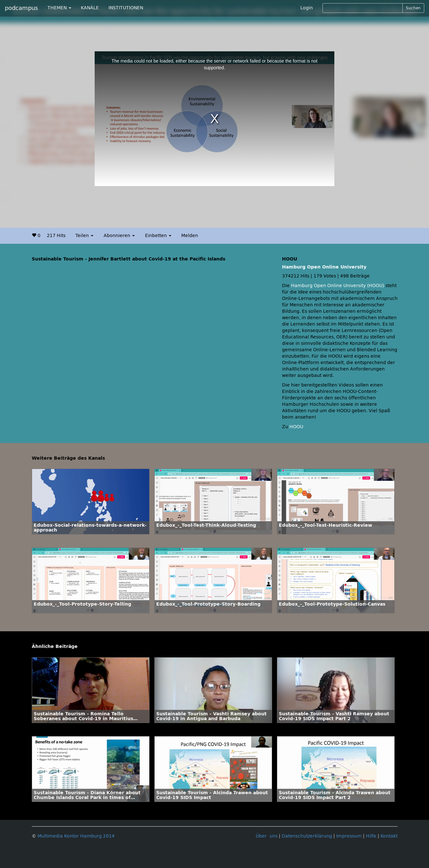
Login (307, 8)
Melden (190, 236)
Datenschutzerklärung (307, 836)
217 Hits (56, 236)
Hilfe (371, 836)
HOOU (296, 427)
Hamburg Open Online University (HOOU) (338, 286)
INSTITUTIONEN (126, 8)
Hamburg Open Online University (324, 267)
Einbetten (158, 236)
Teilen (84, 236)
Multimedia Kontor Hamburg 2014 (76, 836)
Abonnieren (119, 236)
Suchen (413, 8)
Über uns (267, 836)
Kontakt (389, 836)
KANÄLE (90, 8)
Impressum (349, 836)
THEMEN (59, 8)
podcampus (21, 8)
